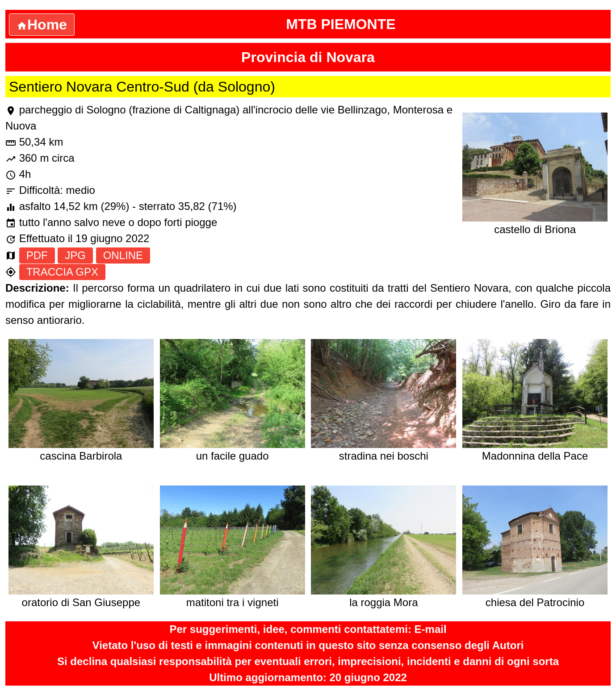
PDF (37, 255)
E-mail (431, 629)
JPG (75, 255)
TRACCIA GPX (62, 272)
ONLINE (123, 255)
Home (42, 25)
